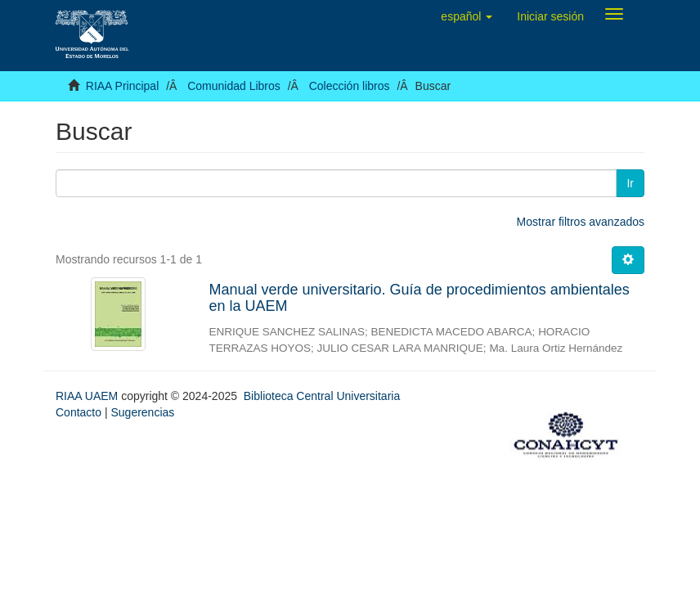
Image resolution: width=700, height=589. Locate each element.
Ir (630, 183)
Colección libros (350, 86)
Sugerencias (142, 412)
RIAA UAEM (88, 396)
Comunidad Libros (234, 86)
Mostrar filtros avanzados (581, 222)
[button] (467, 16)
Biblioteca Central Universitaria (322, 396)
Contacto (79, 412)
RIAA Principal (122, 86)
